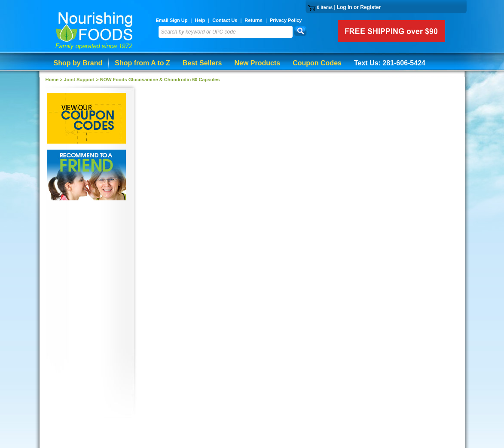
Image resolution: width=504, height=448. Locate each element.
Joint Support (79, 80)
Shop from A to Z (142, 63)
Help (200, 20)
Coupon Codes (317, 63)
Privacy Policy (286, 20)
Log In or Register (359, 7)
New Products (257, 63)
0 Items (325, 7)
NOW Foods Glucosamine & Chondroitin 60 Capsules (160, 80)
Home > (55, 80)
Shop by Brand (78, 63)
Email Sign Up (172, 20)
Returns (254, 20)
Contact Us (225, 20)
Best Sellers (202, 63)
